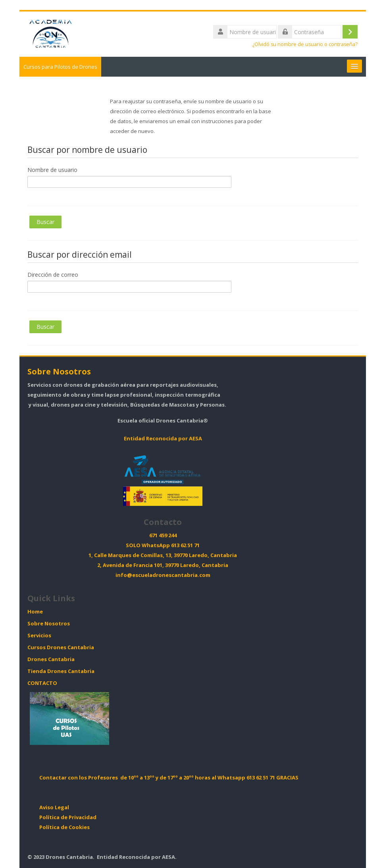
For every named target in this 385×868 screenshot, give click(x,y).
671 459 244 (163, 535)
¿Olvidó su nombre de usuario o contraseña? (305, 44)
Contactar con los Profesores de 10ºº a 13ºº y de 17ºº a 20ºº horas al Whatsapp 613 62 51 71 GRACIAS (169, 778)
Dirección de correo (53, 275)
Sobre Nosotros (59, 371)
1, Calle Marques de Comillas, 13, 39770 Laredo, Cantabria (163, 555)
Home (35, 612)
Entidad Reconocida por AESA (163, 439)
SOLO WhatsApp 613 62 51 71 (163, 545)
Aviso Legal (54, 807)
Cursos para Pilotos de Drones (60, 67)
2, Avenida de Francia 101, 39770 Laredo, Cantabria (163, 565)
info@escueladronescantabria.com (163, 575)
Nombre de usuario (52, 170)
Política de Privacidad (68, 817)
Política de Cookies (64, 827)
